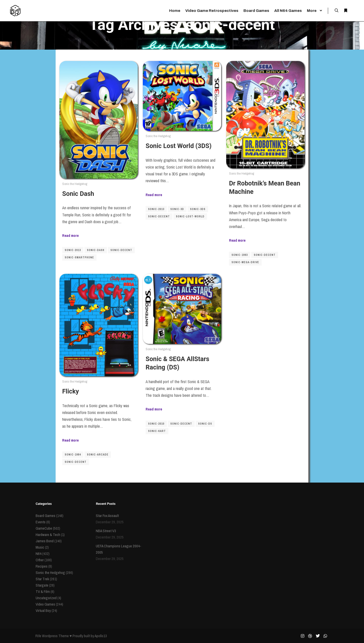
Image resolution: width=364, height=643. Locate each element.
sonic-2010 (156, 424)
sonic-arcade (98, 455)
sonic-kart (157, 431)
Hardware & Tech (48, 535)
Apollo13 (101, 636)
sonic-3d (177, 209)
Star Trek (42, 579)
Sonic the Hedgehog (75, 184)
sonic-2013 (73, 250)
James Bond (45, 541)
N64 (39, 554)
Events (41, 522)
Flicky (71, 391)
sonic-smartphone (79, 257)
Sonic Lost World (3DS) (179, 146)
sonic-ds (205, 424)
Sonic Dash (78, 194)
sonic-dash (96, 250)
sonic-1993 (240, 255)
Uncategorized (46, 598)
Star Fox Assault (107, 516)
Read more (70, 235)
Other (40, 560)
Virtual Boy (43, 610)
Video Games (45, 604)
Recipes (42, 566)
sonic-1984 (73, 455)
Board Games (45, 516)
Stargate (42, 585)
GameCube (44, 528)
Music (40, 547)
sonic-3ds (198, 209)
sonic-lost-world (190, 216)
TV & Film (43, 592)
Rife (38, 636)
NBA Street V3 (106, 531)
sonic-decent (121, 250)
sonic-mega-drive (245, 262)
